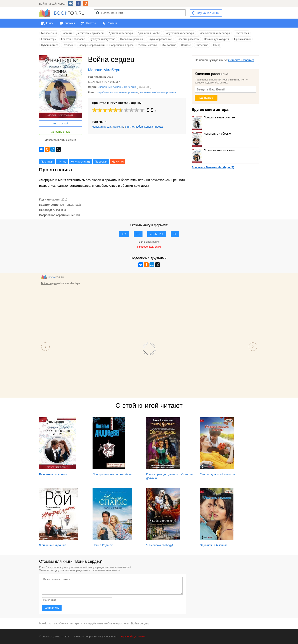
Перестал (101, 162)
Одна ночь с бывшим (213, 545)
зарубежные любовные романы (118, 92)
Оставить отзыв (60, 132)
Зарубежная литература (179, 33)
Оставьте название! (241, 60)
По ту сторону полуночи (213, 150)
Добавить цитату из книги (61, 140)
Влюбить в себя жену (53, 474)
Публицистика (50, 45)
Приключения (242, 39)
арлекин (118, 127)
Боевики (67, 33)
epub (157, 234)
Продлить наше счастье (213, 117)
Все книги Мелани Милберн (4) (213, 167)
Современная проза (121, 45)
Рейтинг (112, 23)
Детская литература (121, 33)
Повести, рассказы (188, 39)
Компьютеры (49, 39)
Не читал (118, 162)
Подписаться (206, 98)
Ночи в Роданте (103, 545)
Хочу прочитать (81, 162)
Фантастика (169, 45)
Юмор (217, 45)
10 (142, 110)
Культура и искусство (102, 39)
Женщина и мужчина (53, 545)
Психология (242, 33)
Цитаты (91, 23)
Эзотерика (202, 45)
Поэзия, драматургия (217, 39)
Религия (68, 45)
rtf (175, 234)
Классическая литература (214, 33)
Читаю (62, 162)
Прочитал (47, 162)
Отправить (52, 608)
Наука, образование (160, 39)
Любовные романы (131, 39)
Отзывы (70, 23)
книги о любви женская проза (144, 127)
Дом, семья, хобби (149, 33)
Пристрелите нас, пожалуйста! (112, 474)
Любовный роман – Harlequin (117, 87)
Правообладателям (133, 637)
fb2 (124, 234)
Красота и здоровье (73, 39)
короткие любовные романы (158, 92)
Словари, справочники (91, 45)
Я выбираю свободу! (159, 545)
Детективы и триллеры (90, 33)
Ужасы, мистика (148, 45)
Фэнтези (186, 45)
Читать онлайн (60, 124)
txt (138, 234)
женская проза (101, 127)
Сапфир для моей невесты (217, 474)
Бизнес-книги (49, 33)
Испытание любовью (211, 134)
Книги (50, 23)
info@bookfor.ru (107, 637)
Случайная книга (208, 13)
